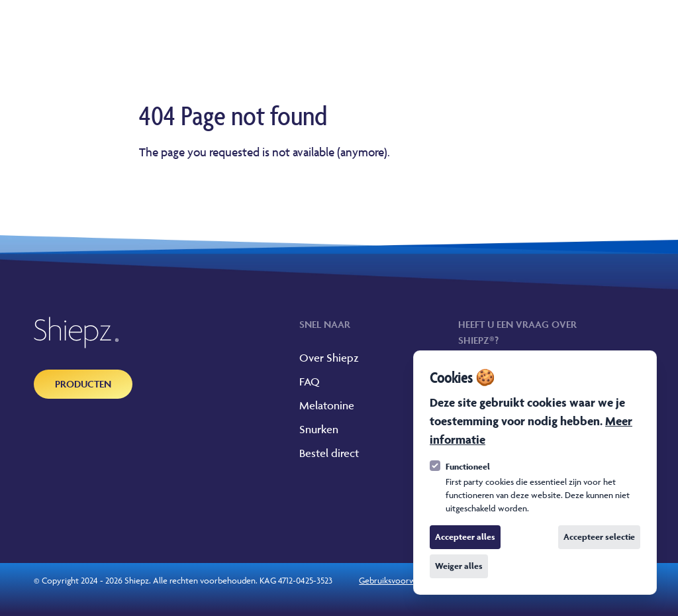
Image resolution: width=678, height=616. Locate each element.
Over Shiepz (329, 358)
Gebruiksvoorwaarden (400, 580)
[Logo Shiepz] (76, 333)
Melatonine (327, 405)
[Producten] (83, 384)
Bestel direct (329, 453)
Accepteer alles (465, 537)
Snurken (319, 429)
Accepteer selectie (599, 537)
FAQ (310, 382)
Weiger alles (459, 566)
